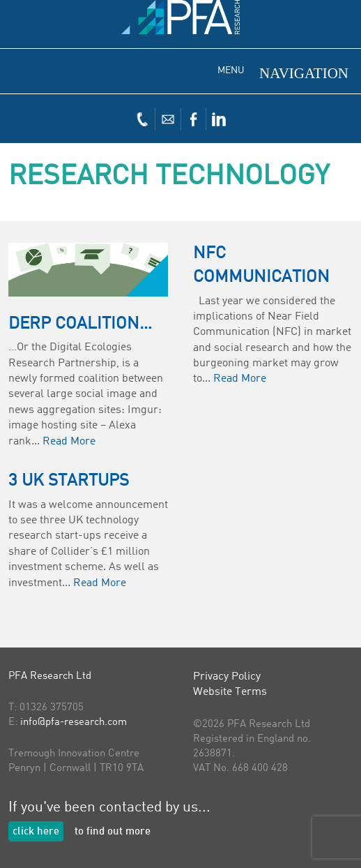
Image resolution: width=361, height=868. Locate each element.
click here (36, 832)
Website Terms (230, 692)
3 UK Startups (69, 481)
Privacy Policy (227, 677)
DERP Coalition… (80, 324)
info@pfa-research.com (74, 723)
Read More (69, 442)
